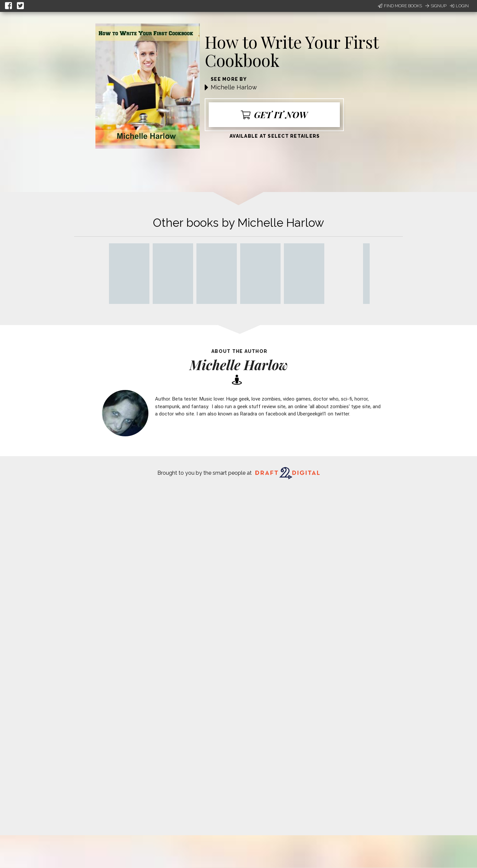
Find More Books (400, 6)
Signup (436, 6)
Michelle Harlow (234, 87)
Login (459, 6)
